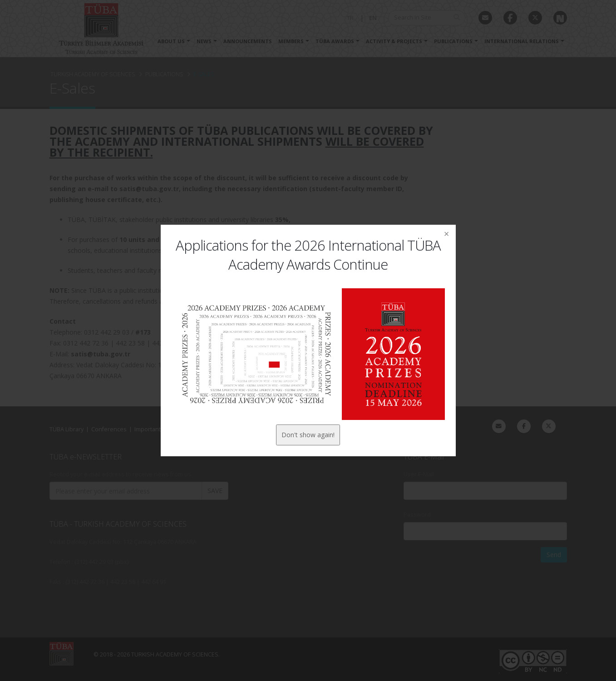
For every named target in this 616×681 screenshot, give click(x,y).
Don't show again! (308, 435)
